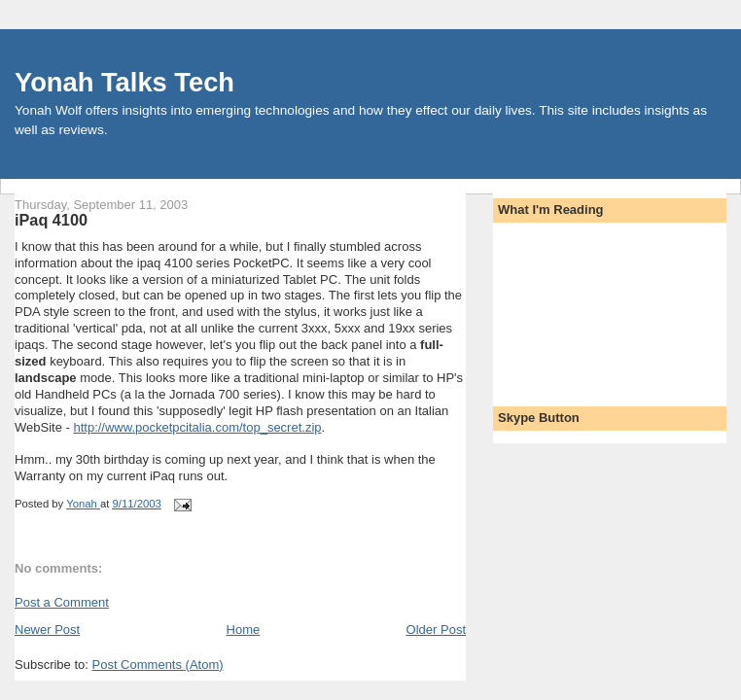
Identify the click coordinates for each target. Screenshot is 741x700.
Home (244, 630)
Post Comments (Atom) (158, 665)
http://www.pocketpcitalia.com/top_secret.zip (197, 427)
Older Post (436, 630)
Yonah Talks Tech (124, 82)
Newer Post (47, 630)
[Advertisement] (585, 308)
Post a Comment (62, 602)
